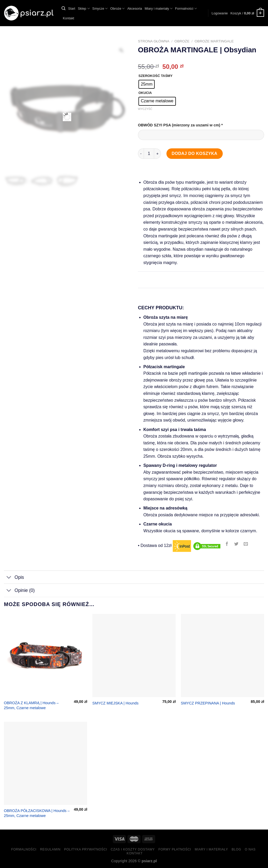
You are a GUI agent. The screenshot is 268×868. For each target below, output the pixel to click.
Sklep (84, 9)
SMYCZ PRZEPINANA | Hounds (208, 703)
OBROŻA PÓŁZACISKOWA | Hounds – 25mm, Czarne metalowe (37, 813)
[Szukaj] (63, 8)
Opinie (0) (19, 591)
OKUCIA (145, 93)
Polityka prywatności (86, 849)
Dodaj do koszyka (195, 153)
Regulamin (50, 849)
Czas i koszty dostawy (133, 849)
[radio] (147, 84)
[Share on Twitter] (236, 544)
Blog (236, 849)
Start (72, 9)
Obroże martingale (214, 41)
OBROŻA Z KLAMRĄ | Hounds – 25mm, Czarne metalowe (31, 705)
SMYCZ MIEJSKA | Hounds (115, 703)
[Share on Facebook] (227, 544)
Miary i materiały (159, 9)
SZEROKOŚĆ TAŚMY (155, 76)
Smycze (100, 9)
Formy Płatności (175, 849)
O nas (250, 849)
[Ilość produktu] (149, 154)
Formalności (186, 9)
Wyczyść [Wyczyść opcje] (145, 109)
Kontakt (68, 18)
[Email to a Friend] (246, 544)
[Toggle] (9, 578)
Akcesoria (135, 9)
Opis (14, 578)
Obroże (117, 9)
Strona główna (154, 41)
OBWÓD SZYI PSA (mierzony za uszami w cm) (181, 125)
